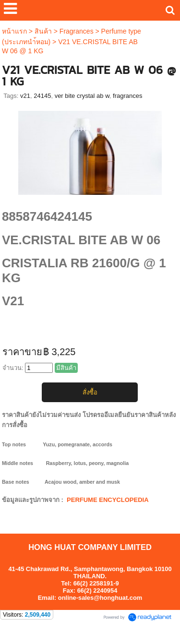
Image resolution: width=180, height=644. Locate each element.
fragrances (127, 96)
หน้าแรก (14, 31)
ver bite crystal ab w (82, 96)
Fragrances (77, 31)
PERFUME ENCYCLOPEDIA (108, 500)
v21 (25, 96)
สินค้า (43, 31)
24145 (42, 96)
